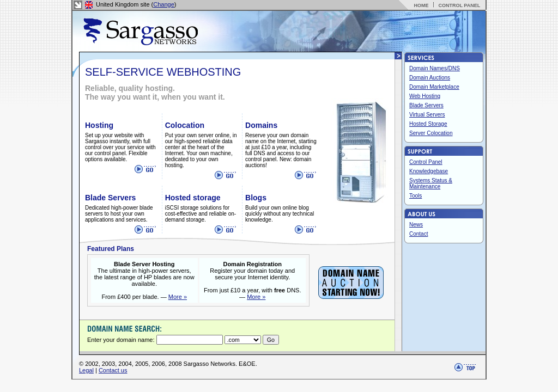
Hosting (99, 125)
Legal (86, 370)
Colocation (185, 125)
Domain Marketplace (434, 87)
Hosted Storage (428, 124)
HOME (421, 5)
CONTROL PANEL (459, 5)
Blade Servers (110, 198)
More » (178, 297)
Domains (261, 125)
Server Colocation (431, 133)
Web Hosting (425, 96)
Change (164, 4)
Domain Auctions (430, 78)
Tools (416, 196)
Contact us (113, 370)
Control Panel (426, 162)
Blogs (256, 198)
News (416, 225)
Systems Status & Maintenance (431, 183)
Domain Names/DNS (435, 68)
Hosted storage (193, 198)
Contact (418, 234)
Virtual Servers (427, 115)
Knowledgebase (429, 171)
